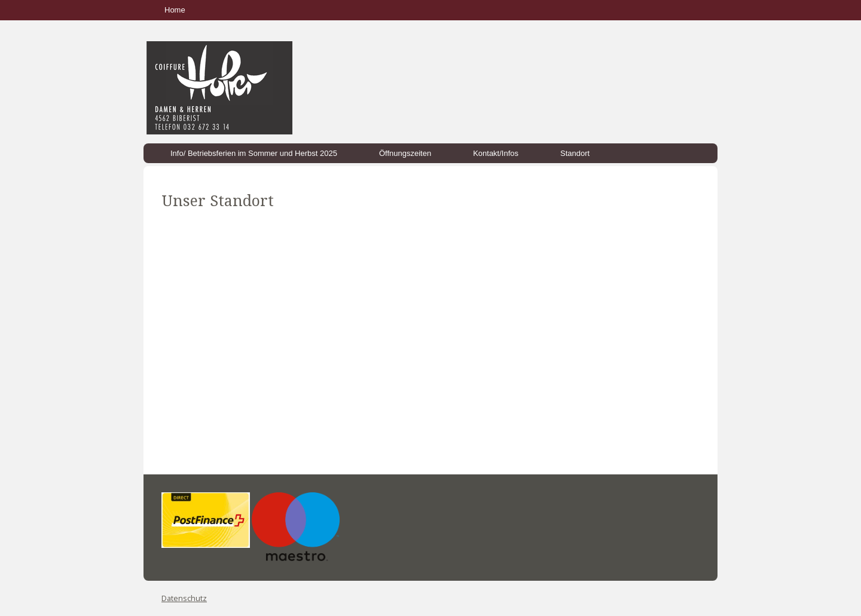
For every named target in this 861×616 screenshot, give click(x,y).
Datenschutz (184, 598)
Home (175, 10)
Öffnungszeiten (405, 153)
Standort (575, 153)
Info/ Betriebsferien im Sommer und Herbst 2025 (254, 153)
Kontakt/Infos (496, 153)
